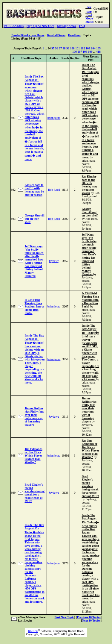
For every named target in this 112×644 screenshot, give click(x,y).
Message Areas (66, 26)
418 (98, 52)
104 (93, 48)
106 (75, 52)
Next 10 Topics (91, 620)
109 (90, 52)
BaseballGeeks (56, 35)
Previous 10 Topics (89, 617)
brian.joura (54, 118)
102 (83, 48)
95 (53, 48)
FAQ (82, 26)
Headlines (74, 35)
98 (64, 48)
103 (88, 48)
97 (60, 48)
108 (85, 52)
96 (57, 48)
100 (72, 48)
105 (98, 48)
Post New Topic (65, 617)
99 (68, 48)
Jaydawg (54, 261)
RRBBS (33, 631)
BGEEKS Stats (14, 26)
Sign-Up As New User (40, 26)
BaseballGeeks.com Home (28, 35)
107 (80, 52)
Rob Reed (54, 190)
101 (78, 48)
